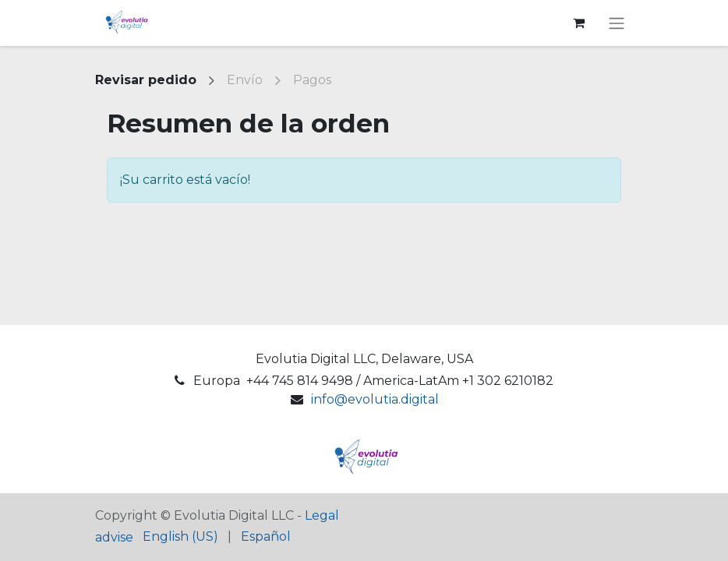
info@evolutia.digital (375, 399)
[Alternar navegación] (617, 23)
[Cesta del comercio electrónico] (578, 23)
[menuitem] (180, 537)
